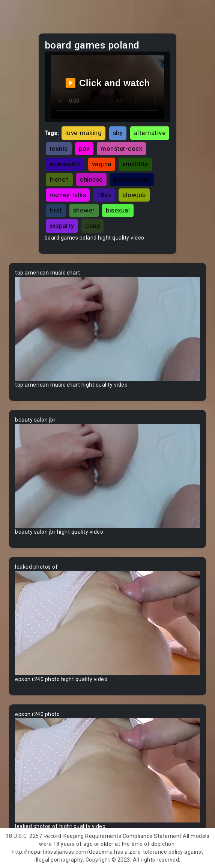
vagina (102, 164)
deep (92, 226)
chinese (91, 179)
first (56, 210)
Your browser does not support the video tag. (108, 329)
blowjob (134, 195)
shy (118, 133)
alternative (150, 133)
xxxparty (62, 226)
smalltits (135, 164)
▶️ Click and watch (108, 83)
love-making (84, 133)
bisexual (118, 210)
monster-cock (121, 149)
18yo (104, 195)
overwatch (65, 164)
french (59, 179)
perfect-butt (132, 179)
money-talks (68, 195)
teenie (59, 149)
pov (84, 149)
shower (84, 210)
